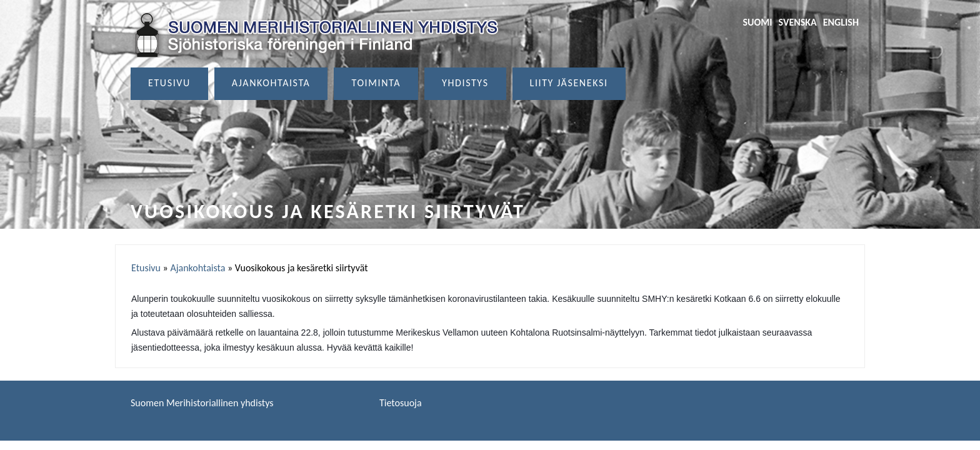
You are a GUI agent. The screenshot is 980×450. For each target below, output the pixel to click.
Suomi (757, 22)
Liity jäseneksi (569, 83)
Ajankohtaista (271, 83)
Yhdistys (465, 83)
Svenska (798, 22)
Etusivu (169, 83)
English (841, 22)
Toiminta (376, 83)
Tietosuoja (401, 403)
